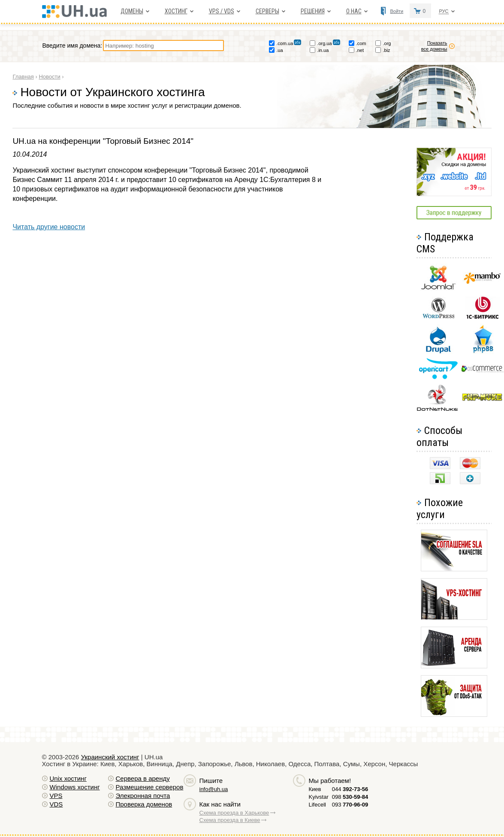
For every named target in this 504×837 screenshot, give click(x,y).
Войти (397, 11)
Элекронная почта (143, 796)
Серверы (267, 11)
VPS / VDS (222, 11)
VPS (56, 796)
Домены (132, 11)
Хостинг (176, 11)
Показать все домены (439, 46)
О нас (354, 11)
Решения (313, 11)
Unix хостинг (68, 778)
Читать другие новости (49, 227)
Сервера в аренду (143, 778)
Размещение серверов (150, 787)
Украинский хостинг (110, 757)
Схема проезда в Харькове (234, 813)
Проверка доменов (144, 804)
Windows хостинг (75, 787)
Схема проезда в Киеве (230, 820)
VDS (56, 804)
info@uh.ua (214, 789)
